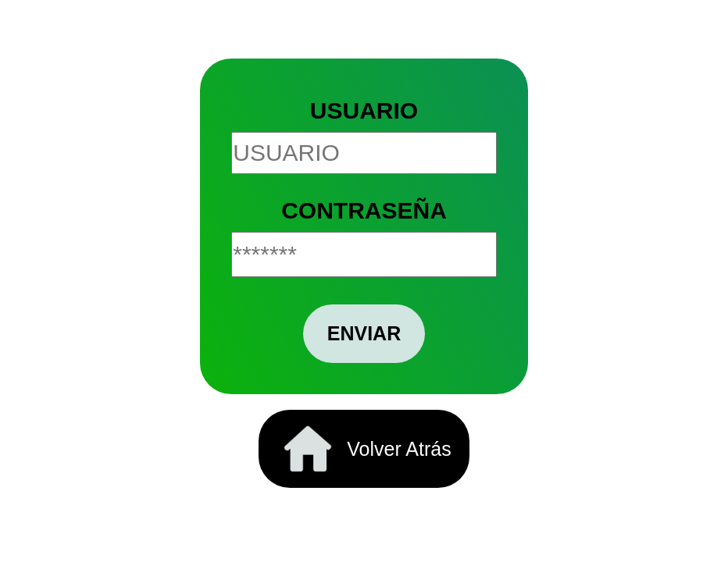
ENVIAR (364, 333)
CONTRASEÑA (364, 210)
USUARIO (364, 110)
